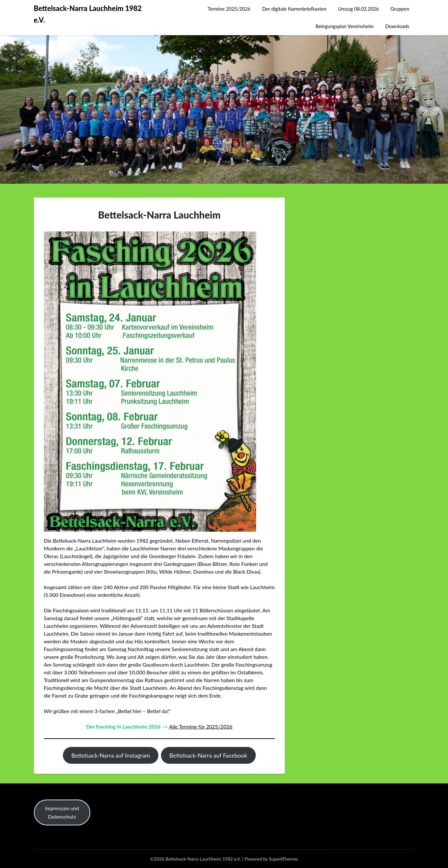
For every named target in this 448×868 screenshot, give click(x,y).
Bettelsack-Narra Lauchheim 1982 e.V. (88, 14)
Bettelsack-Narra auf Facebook (208, 755)
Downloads (397, 26)
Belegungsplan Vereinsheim (345, 26)
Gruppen (400, 9)
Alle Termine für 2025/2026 (201, 726)
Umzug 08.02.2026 (358, 9)
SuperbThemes (284, 859)
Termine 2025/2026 (229, 9)
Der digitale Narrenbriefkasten (294, 9)
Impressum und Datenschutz (62, 812)
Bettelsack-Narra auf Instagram (111, 755)
